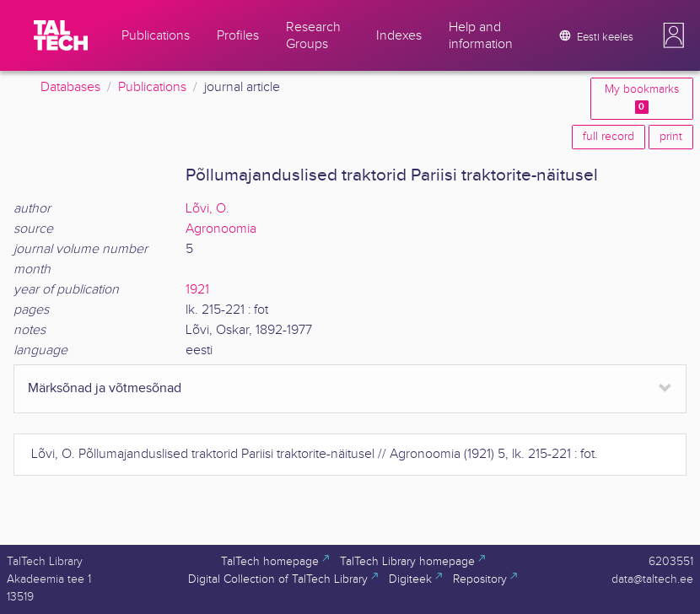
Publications (152, 87)
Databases (70, 87)
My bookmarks (642, 98)
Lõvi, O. (207, 209)
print (671, 137)
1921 (197, 290)
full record (608, 137)
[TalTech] (61, 35)
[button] (674, 35)
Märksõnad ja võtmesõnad (105, 388)
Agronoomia (221, 229)
